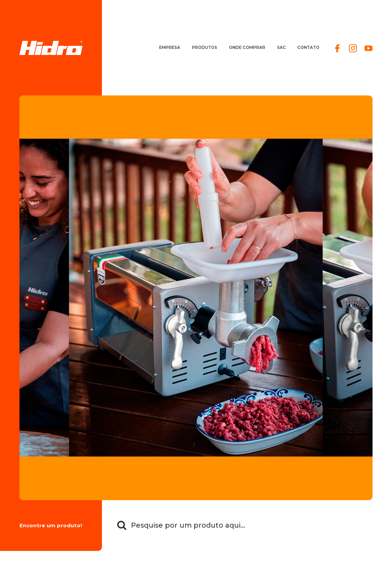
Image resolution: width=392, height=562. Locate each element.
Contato (308, 48)
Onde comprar (247, 48)
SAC (281, 48)
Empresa (170, 48)
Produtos (205, 48)
